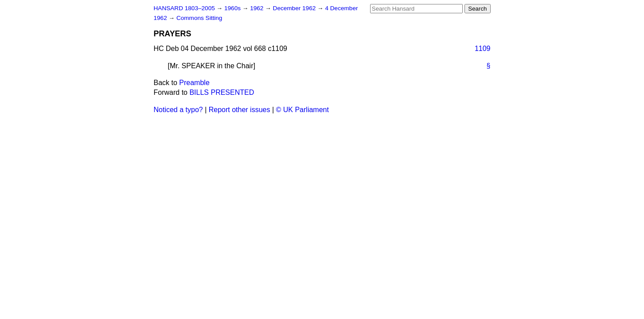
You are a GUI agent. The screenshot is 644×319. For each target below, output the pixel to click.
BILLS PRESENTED (222, 92)
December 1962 (295, 8)
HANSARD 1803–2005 (184, 8)
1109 (483, 49)
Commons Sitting (199, 18)
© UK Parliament (302, 110)
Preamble (194, 83)
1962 (258, 8)
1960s (233, 8)
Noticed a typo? (178, 110)
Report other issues (240, 110)
